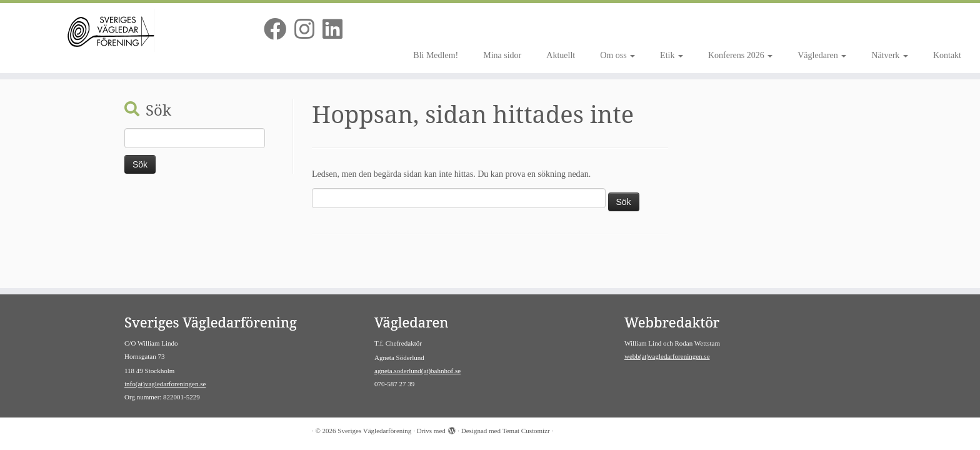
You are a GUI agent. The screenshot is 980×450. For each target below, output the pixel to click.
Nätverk (890, 55)
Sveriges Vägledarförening (374, 431)
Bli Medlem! (436, 55)
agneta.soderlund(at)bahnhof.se (417, 371)
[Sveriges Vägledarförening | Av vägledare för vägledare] (113, 33)
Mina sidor (502, 55)
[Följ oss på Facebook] (279, 30)
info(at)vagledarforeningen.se (165, 384)
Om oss (617, 55)
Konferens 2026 (740, 55)
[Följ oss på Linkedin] (337, 30)
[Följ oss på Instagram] (308, 30)
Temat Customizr (526, 431)
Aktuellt (561, 55)
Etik (672, 55)
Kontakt (947, 55)
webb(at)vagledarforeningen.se (667, 356)
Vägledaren (822, 55)
